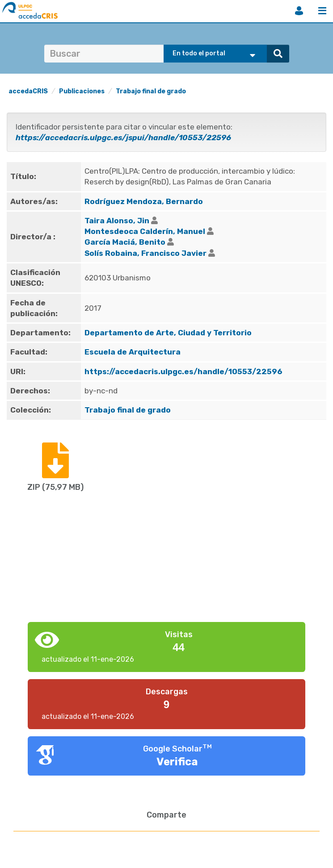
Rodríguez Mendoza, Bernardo (144, 201)
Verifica (177, 762)
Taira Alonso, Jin (117, 221)
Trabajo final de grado (151, 91)
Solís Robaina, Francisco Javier (145, 253)
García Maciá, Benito (125, 242)
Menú (322, 11)
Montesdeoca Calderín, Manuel (145, 231)
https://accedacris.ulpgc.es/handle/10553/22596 (183, 371)
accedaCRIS (28, 91)
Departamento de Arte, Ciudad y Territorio (168, 333)
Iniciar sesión (299, 11)
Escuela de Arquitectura (133, 352)
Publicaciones (82, 91)
